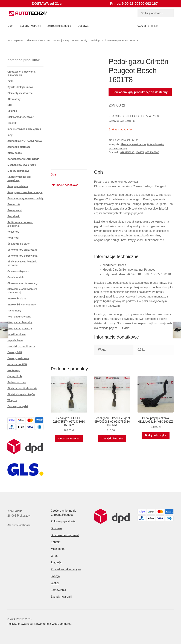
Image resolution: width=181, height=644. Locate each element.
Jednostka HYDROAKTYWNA (25, 141)
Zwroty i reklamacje (59, 26)
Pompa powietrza (18, 186)
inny (10, 135)
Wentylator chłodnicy (20, 322)
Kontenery (14, 370)
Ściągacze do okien (19, 244)
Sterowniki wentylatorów (22, 305)
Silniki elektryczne (18, 271)
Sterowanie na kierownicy (23, 283)
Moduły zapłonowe (18, 171)
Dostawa (83, 26)
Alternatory (14, 99)
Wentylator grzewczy (20, 328)
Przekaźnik (14, 204)
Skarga (55, 576)
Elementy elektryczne (38, 41)
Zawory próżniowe (18, 358)
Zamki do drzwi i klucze (21, 347)
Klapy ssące (15, 153)
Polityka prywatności (64, 521)
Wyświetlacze (15, 340)
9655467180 (152, 152)
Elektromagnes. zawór (21, 117)
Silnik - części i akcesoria (22, 388)
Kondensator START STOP (23, 159)
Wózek (55, 583)
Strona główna (15, 41)
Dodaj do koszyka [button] (69, 439)
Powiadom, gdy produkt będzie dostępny (140, 92)
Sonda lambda (16, 277)
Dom (10, 26)
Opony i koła (15, 376)
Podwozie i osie (17, 382)
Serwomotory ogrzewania (22, 256)
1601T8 (140, 152)
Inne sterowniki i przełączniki (24, 129)
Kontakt (56, 542)
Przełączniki (14, 210)
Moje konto (58, 549)
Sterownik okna (17, 299)
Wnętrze (12, 400)
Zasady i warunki (30, 26)
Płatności (56, 563)
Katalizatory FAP (17, 364)
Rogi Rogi (13, 238)
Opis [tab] (54, 175)
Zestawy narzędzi (18, 406)
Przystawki (14, 216)
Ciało (10, 81)
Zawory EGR (15, 352)
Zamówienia (58, 590)
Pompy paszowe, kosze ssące (25, 192)
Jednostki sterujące (19, 147)
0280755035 (127, 152)
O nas (55, 556)
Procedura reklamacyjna (66, 569)
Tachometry (14, 311)
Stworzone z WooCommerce (53, 624)
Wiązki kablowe (17, 334)
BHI (10, 105)
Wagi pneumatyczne (19, 317)
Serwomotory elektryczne (22, 250)
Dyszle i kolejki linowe (20, 87)
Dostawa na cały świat (65, 535)
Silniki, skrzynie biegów (21, 394)
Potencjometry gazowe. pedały (70, 41)
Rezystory (13, 232)
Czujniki (12, 111)
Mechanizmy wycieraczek (22, 165)
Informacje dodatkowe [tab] (65, 185)
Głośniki (12, 123)
